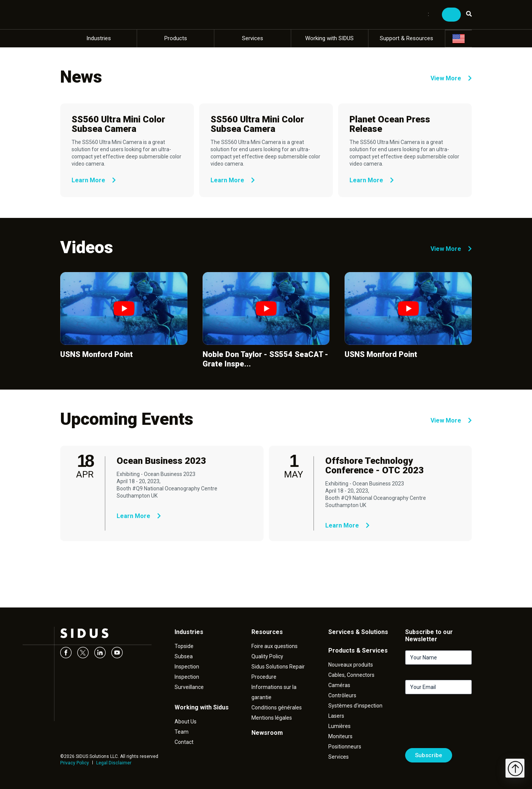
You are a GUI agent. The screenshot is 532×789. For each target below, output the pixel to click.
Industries (99, 38)
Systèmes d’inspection (355, 706)
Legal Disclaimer (114, 763)
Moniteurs (340, 736)
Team (182, 732)
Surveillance (189, 687)
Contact (184, 742)
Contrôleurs (342, 695)
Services (253, 38)
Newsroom (267, 733)
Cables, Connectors (351, 675)
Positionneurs (345, 747)
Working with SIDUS (329, 38)
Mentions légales (272, 718)
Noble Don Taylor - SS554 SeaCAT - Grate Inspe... (265, 359)
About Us (186, 722)
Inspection (187, 667)
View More (451, 78)
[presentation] (463, 724)
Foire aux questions (275, 646)
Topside (184, 646)
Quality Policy (267, 656)
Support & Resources (406, 38)
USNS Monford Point (97, 354)
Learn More (94, 180)
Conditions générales (277, 708)
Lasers (336, 716)
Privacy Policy (75, 763)
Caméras (339, 685)
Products (176, 38)
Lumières (339, 726)
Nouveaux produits (351, 665)
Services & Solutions (358, 632)
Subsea (184, 656)
